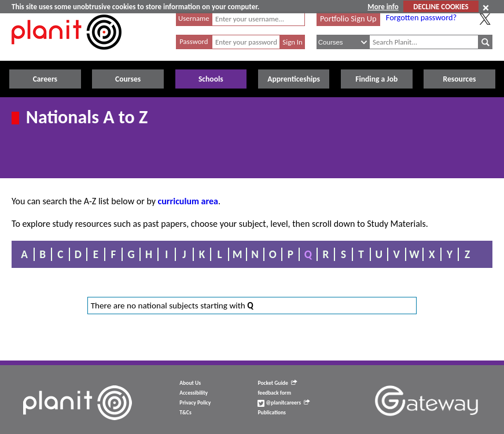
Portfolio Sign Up (348, 19)
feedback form (274, 393)
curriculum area (188, 201)
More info (383, 7)
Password (194, 41)
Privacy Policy (195, 403)
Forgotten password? (421, 17)
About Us (190, 383)
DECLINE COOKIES (441, 7)
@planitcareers (284, 403)
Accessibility (194, 393)
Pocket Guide (277, 383)
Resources (460, 79)
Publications (271, 413)
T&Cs (185, 413)
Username (194, 18)
